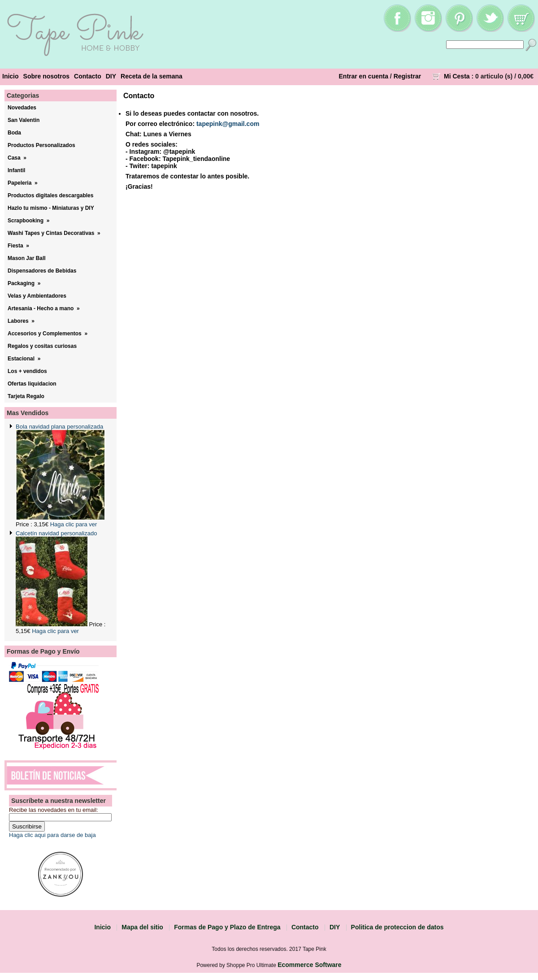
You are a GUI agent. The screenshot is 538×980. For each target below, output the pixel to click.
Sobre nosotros (46, 76)
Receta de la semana (152, 76)
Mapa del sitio (142, 927)
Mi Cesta (457, 76)
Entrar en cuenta (364, 76)
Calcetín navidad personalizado (56, 533)
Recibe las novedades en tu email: (54, 810)
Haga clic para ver (74, 524)
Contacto (88, 76)
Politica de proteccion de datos (397, 927)
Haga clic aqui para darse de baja (52, 835)
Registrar (407, 76)
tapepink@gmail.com (228, 124)
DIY (111, 76)
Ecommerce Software (309, 965)
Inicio (11, 76)
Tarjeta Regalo (26, 396)
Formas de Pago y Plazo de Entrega (227, 927)
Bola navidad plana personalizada (59, 427)
